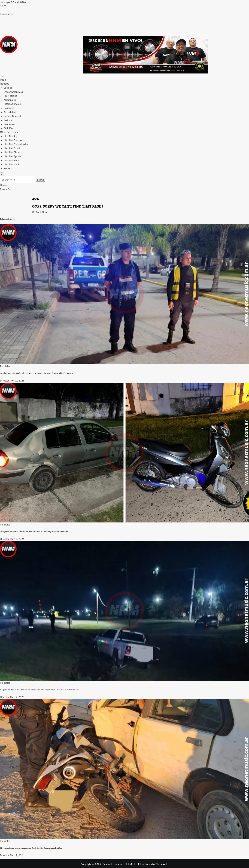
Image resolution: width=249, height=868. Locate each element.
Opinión (8, 128)
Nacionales (10, 100)
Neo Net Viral (11, 164)
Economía (9, 124)
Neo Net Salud (12, 148)
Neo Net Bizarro (13, 140)
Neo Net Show (12, 152)
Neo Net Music (128, 864)
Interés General (12, 116)
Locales (8, 88)
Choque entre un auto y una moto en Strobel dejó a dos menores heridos (31, 848)
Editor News (145, 864)
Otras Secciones (9, 132)
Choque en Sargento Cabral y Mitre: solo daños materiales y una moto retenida (34, 531)
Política (8, 120)
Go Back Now (40, 212)
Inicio (3, 80)
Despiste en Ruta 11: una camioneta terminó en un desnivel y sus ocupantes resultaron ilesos (40, 690)
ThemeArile (162, 864)
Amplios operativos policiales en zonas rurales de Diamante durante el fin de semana (37, 373)
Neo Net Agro (11, 136)
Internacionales (12, 104)
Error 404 (5, 189)
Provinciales (10, 96)
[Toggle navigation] (1, 76)
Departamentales (13, 92)
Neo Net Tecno (12, 160)
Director (5, 380)
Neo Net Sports (12, 156)
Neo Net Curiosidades (16, 144)
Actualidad (10, 112)
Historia (8, 168)
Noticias (5, 84)
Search (40, 180)
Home (3, 185)
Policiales (9, 108)
